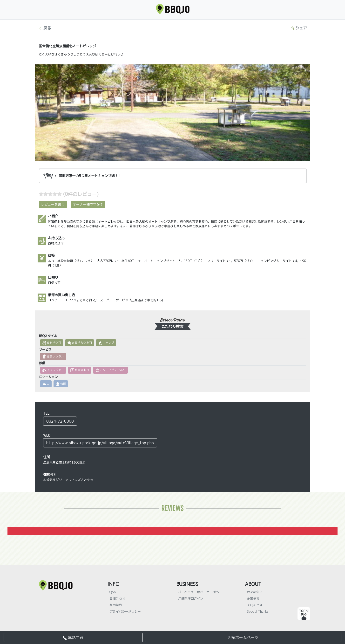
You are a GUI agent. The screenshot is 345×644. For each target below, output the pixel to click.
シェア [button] (299, 28)
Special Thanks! (258, 611)
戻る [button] (45, 28)
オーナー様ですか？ (88, 204)
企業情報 (253, 598)
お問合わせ (117, 598)
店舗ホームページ (243, 637)
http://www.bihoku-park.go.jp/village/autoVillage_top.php (100, 443)
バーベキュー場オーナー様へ (199, 592)
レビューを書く (53, 204)
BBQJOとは (255, 605)
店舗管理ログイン (191, 598)
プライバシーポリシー (125, 611)
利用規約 (116, 605)
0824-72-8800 (60, 421)
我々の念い (255, 592)
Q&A (113, 592)
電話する (73, 637)
